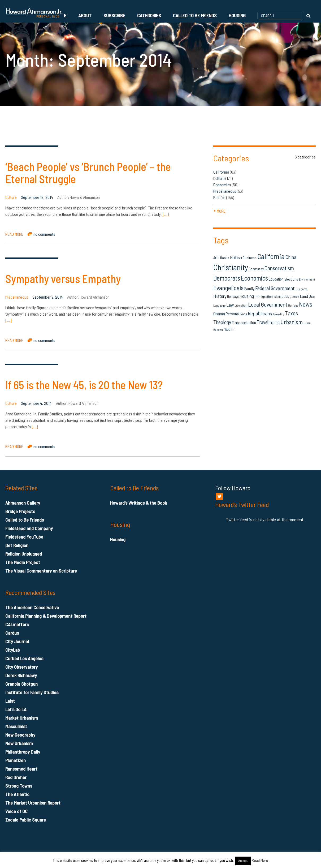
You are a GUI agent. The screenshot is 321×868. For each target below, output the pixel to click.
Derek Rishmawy (21, 675)
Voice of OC (16, 811)
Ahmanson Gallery (23, 503)
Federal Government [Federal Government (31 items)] (275, 288)
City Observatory (21, 667)
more (219, 211)
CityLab (13, 650)
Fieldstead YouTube (24, 537)
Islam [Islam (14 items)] (277, 297)
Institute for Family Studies (32, 692)
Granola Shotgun (21, 684)
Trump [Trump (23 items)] (274, 322)
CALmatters (17, 624)
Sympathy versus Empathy (63, 278)
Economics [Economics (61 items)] (254, 278)
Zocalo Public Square (26, 820)
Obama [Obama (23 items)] (219, 313)
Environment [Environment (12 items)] (307, 279)
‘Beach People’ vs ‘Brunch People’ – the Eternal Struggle (88, 173)
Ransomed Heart (21, 769)
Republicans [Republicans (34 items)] (260, 313)
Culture (11, 197)
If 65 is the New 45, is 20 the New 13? (84, 385)
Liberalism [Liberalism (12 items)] (241, 305)
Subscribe (114, 15)
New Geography (20, 735)
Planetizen (16, 760)
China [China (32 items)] (291, 257)
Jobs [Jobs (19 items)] (285, 296)
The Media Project (23, 562)
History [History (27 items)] (220, 296)
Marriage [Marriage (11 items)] (293, 305)
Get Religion (17, 545)
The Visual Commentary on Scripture (41, 571)
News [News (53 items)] (306, 304)
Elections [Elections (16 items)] (291, 279)
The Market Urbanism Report (33, 803)
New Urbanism (19, 743)
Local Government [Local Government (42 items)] (268, 304)
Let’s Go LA (16, 709)
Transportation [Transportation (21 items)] (244, 322)
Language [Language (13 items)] (219, 305)
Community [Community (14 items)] (256, 269)
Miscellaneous (17, 297)
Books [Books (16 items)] (225, 258)
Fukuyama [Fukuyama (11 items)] (302, 289)
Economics (222, 185)
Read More (260, 860)
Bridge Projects (20, 511)
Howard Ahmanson (85, 197)
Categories (149, 15)
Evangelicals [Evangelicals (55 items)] (228, 288)
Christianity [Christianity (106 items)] (231, 267)
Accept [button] (243, 861)
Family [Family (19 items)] (249, 289)
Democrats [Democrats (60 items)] (227, 278)
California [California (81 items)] (271, 256)
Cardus (12, 633)
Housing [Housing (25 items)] (247, 296)
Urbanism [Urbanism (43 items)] (292, 322)
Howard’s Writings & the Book (138, 503)
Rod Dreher (16, 777)
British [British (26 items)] (236, 257)
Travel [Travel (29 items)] (263, 322)
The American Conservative (32, 607)
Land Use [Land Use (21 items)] (307, 296)
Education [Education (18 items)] (276, 279)
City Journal (17, 641)
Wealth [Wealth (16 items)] (229, 329)
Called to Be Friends (195, 15)
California (221, 172)
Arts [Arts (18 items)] (216, 257)
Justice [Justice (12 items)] (295, 297)
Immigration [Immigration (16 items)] (264, 296)
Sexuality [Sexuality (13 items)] (278, 314)
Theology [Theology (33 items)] (222, 322)
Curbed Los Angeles (24, 658)
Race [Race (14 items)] (244, 314)
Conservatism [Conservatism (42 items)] (279, 268)
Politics (219, 197)
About (85, 15)
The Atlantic (17, 794)
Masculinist (16, 726)
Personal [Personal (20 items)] (233, 314)
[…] (166, 214)
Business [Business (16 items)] (250, 258)
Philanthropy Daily (23, 752)
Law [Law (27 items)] (230, 305)
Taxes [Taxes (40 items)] (291, 313)
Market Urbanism (22, 718)
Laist (10, 701)
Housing (237, 15)
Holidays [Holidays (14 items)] (233, 297)
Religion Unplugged (24, 554)
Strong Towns (19, 786)
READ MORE (14, 234)
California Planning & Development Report (46, 616)
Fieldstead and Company (29, 528)
